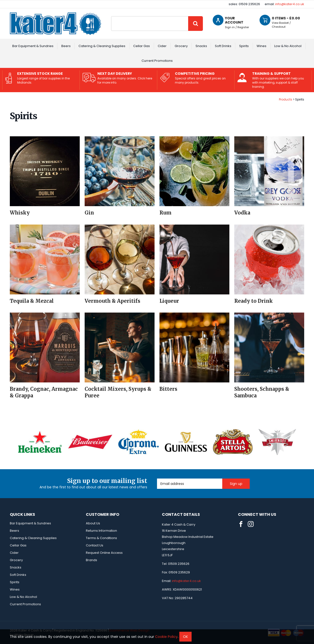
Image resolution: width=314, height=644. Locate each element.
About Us (93, 523)
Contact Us (95, 545)
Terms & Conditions (101, 538)
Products (286, 99)
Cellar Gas (142, 46)
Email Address (157, 479)
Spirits (244, 46)
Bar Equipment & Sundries (33, 46)
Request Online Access (104, 553)
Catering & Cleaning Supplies (102, 46)
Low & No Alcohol (288, 46)
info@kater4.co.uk (290, 4)
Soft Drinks (223, 46)
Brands (92, 560)
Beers (66, 46)
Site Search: (111, 16)
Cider (162, 46)
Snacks (201, 46)
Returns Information (101, 531)
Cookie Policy (166, 637)
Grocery (181, 46)
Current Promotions (157, 61)
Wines (262, 46)
